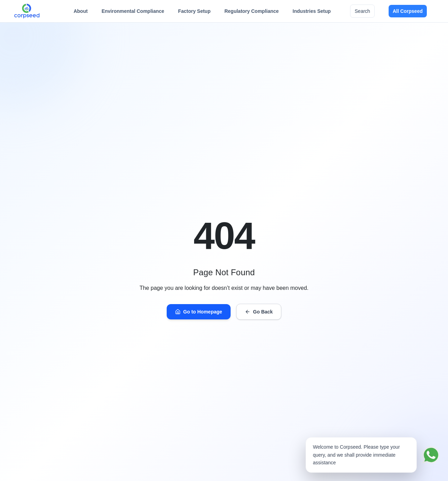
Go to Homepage (199, 312)
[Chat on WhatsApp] (431, 455)
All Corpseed (408, 11)
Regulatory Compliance (251, 13)
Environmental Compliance (133, 13)
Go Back (259, 312)
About (81, 13)
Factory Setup (194, 13)
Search (362, 11)
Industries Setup (312, 13)
